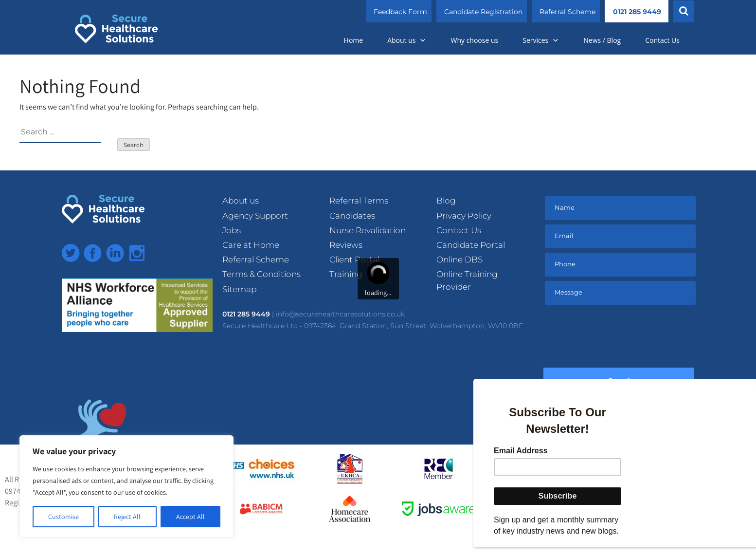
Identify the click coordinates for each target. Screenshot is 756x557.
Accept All (190, 517)
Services (541, 40)
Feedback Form (400, 12)
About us (407, 40)
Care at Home (251, 245)
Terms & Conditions (261, 274)
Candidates (352, 216)
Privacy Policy (464, 216)
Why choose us (474, 40)
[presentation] (619, 338)
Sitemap (239, 289)
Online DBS (459, 260)
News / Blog (602, 40)
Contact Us (662, 40)
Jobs (232, 230)
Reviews (346, 245)
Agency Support (255, 216)
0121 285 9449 (637, 12)
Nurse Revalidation (368, 230)
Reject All (127, 517)
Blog (446, 201)
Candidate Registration (483, 12)
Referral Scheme (567, 12)
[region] (126, 486)
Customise (63, 517)
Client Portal (354, 260)
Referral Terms (359, 201)
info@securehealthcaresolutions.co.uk (340, 314)
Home (354, 40)
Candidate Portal (471, 245)
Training (346, 274)
